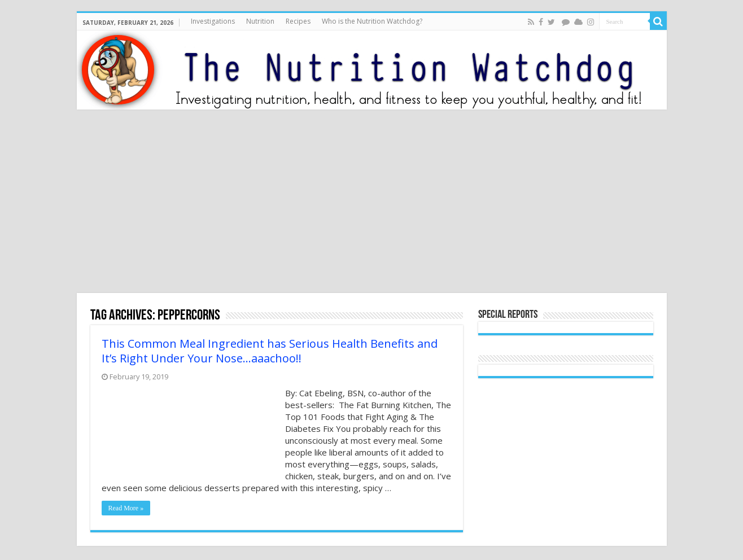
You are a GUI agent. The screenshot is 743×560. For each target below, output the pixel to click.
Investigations (213, 21)
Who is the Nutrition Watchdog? (372, 21)
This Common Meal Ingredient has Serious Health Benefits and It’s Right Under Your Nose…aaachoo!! (270, 351)
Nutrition (260, 21)
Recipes (298, 21)
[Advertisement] (371, 203)
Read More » (126, 508)
